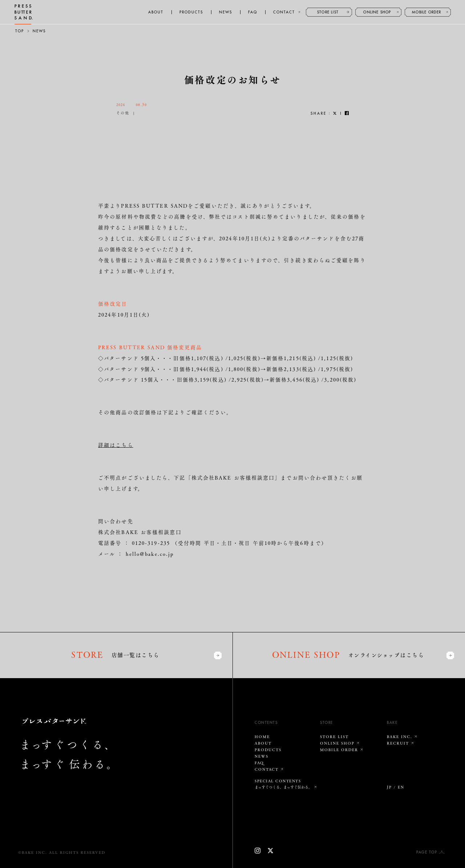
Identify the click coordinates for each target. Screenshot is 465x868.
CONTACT (284, 12)
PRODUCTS (191, 12)
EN (401, 787)
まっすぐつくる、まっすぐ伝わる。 (283, 787)
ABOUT (156, 12)
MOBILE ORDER (426, 12)
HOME (262, 737)
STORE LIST (328, 12)
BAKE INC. (400, 737)
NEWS (226, 12)
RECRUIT (398, 743)
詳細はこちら (116, 445)
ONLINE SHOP (377, 12)
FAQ (253, 12)
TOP (20, 31)
